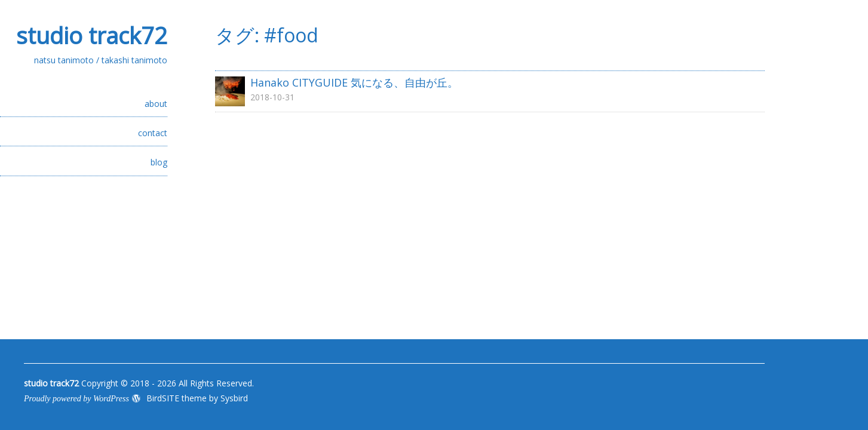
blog (159, 162)
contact (153, 133)
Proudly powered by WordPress (76, 399)
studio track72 (92, 35)
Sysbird (234, 398)
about (156, 104)
